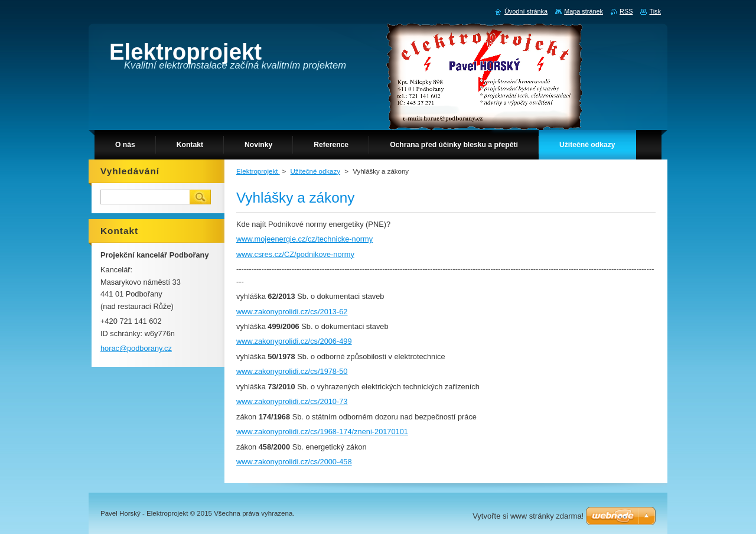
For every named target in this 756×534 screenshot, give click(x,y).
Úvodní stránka (526, 11)
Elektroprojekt (258, 171)
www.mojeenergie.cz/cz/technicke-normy (304, 239)
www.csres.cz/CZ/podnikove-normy (295, 254)
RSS (626, 11)
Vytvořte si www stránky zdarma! (528, 516)
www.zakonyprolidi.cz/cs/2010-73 (292, 401)
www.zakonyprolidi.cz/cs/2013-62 (292, 312)
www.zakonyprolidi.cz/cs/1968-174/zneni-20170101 (322, 432)
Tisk (655, 11)
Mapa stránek (584, 11)
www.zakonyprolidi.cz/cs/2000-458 (294, 462)
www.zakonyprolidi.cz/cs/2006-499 (294, 341)
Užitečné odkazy (316, 171)
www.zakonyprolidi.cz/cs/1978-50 (292, 371)
